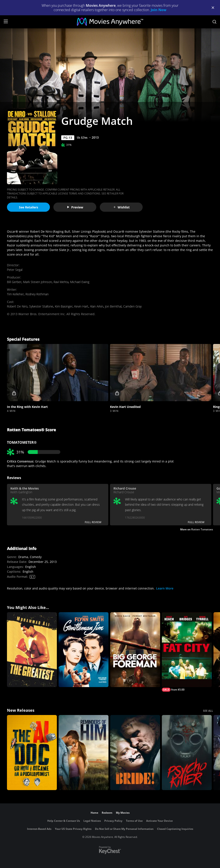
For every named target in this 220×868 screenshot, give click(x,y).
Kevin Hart (81, 306)
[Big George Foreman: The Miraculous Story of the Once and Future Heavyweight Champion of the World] (135, 650)
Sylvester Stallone (41, 306)
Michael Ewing (80, 282)
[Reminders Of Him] (84, 753)
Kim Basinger (64, 306)
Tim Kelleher (15, 294)
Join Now (159, 10)
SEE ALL (208, 711)
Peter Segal (15, 270)
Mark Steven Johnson (37, 282)
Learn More (165, 588)
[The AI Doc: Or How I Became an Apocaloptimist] (32, 753)
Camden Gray (132, 306)
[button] (58, 373)
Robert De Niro (17, 306)
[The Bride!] (135, 753)
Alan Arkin (97, 306)
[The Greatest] (32, 650)
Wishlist (121, 207)
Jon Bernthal (113, 306)
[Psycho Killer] (187, 753)
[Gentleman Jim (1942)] (84, 650)
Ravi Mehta (61, 282)
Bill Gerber (14, 282)
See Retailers (29, 207)
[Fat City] (187, 652)
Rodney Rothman (37, 294)
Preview (75, 207)
